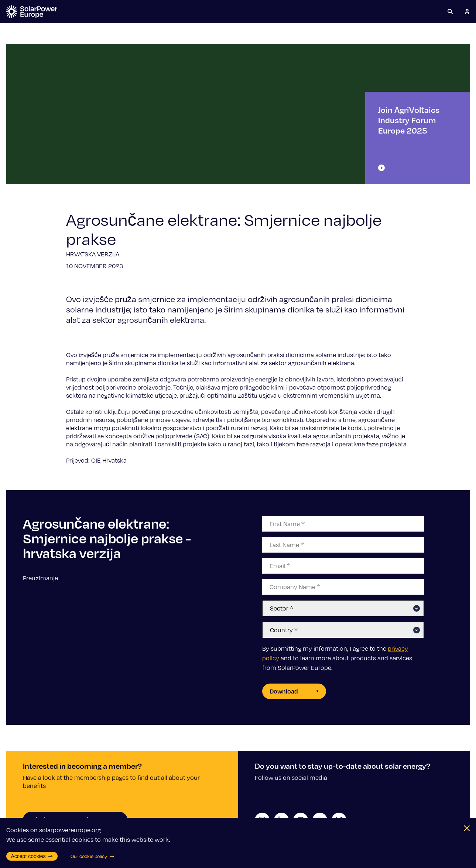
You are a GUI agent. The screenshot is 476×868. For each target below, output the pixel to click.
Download (294, 691)
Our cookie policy (93, 856)
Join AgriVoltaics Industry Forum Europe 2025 (409, 138)
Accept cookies (32, 856)
